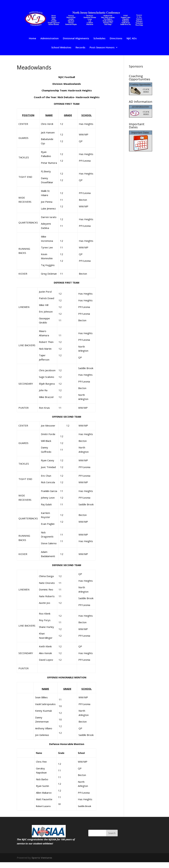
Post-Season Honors (102, 48)
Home (33, 39)
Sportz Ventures (42, 858)
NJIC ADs (132, 39)
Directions (116, 39)
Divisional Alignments (76, 39)
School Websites (61, 48)
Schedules (99, 39)
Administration (50, 39)
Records (80, 48)
